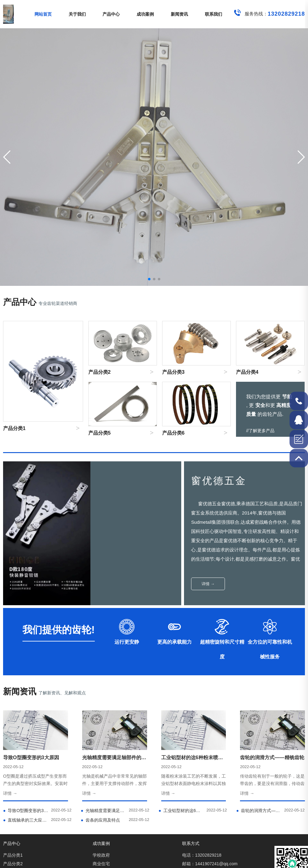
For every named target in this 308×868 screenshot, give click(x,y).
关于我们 (77, 14)
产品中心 (111, 14)
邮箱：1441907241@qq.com (210, 864)
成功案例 (145, 14)
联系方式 (191, 843)
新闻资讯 (179, 14)
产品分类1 (13, 855)
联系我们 (214, 14)
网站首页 (43, 14)
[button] (301, 157)
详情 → (208, 584)
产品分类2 (13, 864)
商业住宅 (101, 864)
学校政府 (101, 855)
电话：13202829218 (202, 855)
